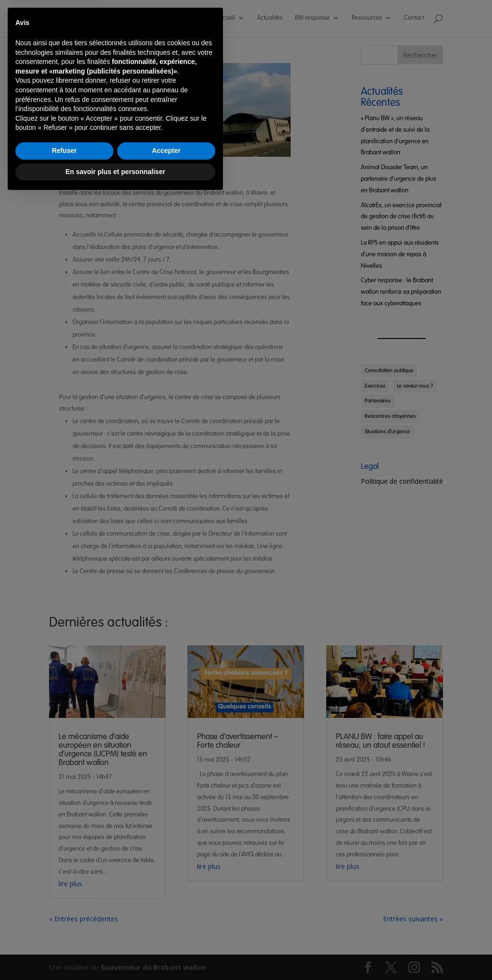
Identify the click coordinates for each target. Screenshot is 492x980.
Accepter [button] (166, 933)
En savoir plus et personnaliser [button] (115, 954)
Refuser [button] (64, 933)
